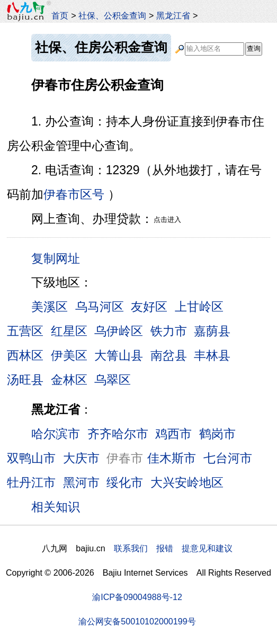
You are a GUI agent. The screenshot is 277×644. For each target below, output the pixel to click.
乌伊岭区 (119, 331)
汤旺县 (25, 380)
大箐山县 (119, 355)
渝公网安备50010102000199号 (137, 621)
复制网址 (59, 258)
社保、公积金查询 (112, 15)
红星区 (69, 331)
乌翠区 (113, 380)
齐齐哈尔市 (118, 434)
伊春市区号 (74, 194)
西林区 (25, 355)
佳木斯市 (172, 458)
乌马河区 (100, 307)
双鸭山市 (31, 458)
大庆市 (81, 458)
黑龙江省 (173, 15)
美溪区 (50, 307)
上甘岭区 (199, 307)
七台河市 (228, 458)
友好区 (149, 307)
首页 (60, 15)
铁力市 (169, 331)
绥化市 (125, 482)
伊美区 (69, 355)
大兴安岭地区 (187, 482)
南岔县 (169, 355)
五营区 (25, 331)
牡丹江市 (31, 482)
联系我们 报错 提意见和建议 (173, 548)
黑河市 (81, 482)
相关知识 (56, 507)
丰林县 (212, 355)
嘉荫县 (212, 331)
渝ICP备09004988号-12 (137, 597)
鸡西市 (173, 434)
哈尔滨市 (56, 434)
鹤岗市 (217, 434)
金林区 (69, 380)
